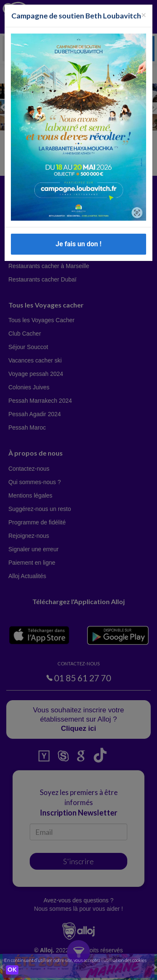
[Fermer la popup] (144, 14)
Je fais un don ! (79, 244)
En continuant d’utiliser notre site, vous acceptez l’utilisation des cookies (75, 960)
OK (12, 970)
